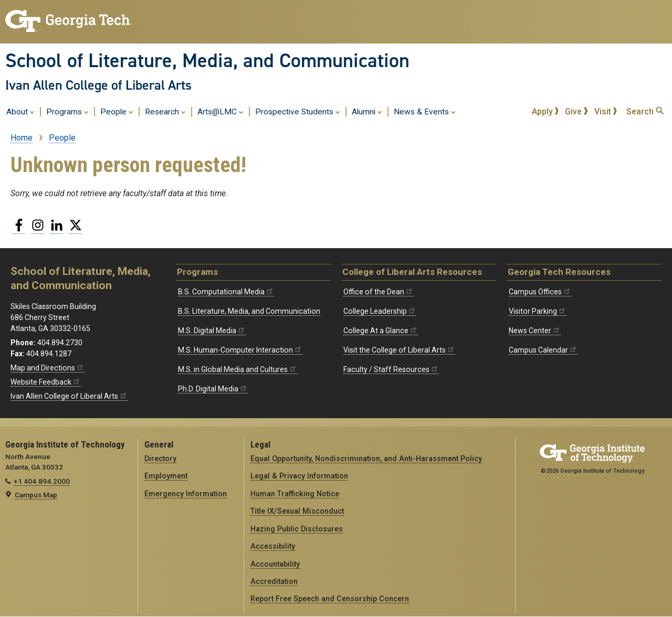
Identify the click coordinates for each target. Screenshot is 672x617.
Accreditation (274, 581)
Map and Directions (48, 368)
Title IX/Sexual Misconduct (297, 511)
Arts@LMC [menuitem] (220, 111)
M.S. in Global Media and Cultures (238, 369)
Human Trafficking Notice (295, 494)
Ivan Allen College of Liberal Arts (98, 85)
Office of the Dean (379, 292)
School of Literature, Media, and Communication (207, 60)
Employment (166, 476)
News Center (535, 331)
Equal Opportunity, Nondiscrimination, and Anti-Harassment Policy (366, 459)
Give (576, 111)
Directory (160, 459)
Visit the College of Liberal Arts (399, 350)
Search (645, 111)
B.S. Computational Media (226, 292)
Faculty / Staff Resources (391, 369)
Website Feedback (46, 382)
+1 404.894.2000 (42, 481)
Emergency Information (186, 494)
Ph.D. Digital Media (213, 389)
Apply (545, 111)
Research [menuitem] (165, 111)
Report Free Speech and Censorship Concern (330, 599)
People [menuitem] (117, 111)
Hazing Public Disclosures (297, 529)
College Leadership (380, 311)
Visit (606, 111)
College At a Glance (381, 331)
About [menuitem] (20, 111)
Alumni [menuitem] (367, 111)
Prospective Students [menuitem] (298, 111)
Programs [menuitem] (67, 111)
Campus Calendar (543, 350)
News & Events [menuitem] (425, 111)
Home (22, 138)
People (62, 138)
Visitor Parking (538, 311)
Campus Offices (540, 292)
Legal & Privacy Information (299, 476)
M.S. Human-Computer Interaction (240, 350)
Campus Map (36, 495)
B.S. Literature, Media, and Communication (249, 311)
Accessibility (273, 546)
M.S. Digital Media (212, 331)
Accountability (275, 564)
